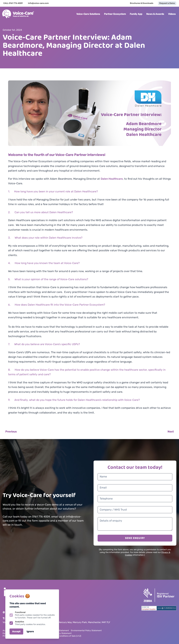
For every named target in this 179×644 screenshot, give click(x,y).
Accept (16, 631)
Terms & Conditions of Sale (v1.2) (66, 636)
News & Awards (155, 14)
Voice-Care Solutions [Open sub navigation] (88, 14)
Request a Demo (167, 3)
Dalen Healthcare (112, 179)
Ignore (30, 631)
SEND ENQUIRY (135, 538)
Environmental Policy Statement (86, 631)
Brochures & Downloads (142, 3)
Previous (11, 432)
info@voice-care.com (38, 3)
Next (171, 432)
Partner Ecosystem (115, 14)
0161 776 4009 (16, 3)
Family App (136, 14)
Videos (172, 14)
